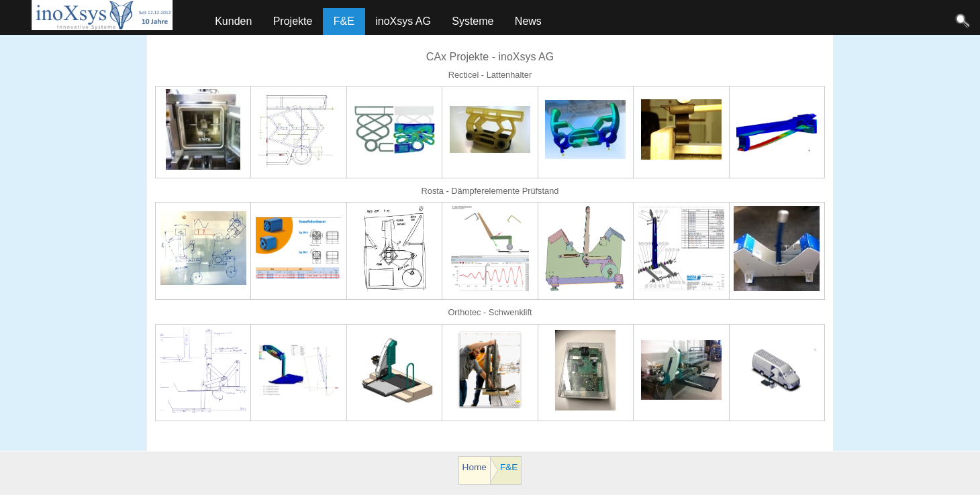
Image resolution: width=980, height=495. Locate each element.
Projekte (293, 21)
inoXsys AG (403, 21)
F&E (344, 21)
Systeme (473, 21)
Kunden (233, 21)
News (528, 21)
